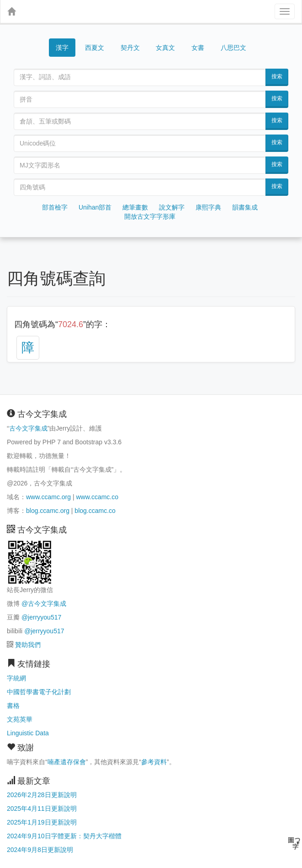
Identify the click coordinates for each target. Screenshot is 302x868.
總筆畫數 (135, 207)
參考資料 (154, 762)
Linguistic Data (28, 733)
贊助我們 (28, 645)
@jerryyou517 (41, 617)
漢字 (62, 48)
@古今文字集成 (44, 604)
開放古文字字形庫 (150, 216)
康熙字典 (208, 207)
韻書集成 (245, 207)
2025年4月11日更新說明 (42, 809)
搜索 (277, 76)
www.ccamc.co (97, 497)
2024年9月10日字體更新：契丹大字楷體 (64, 836)
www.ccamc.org (48, 497)
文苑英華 (20, 719)
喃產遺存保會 (67, 762)
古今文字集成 (28, 428)
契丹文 (130, 48)
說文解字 (172, 207)
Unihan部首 (95, 207)
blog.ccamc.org (48, 511)
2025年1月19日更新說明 (42, 822)
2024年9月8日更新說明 (40, 850)
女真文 (165, 48)
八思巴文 (233, 48)
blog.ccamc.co (95, 511)
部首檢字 (55, 207)
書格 (13, 706)
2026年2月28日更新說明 (42, 795)
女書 (198, 48)
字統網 (16, 678)
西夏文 (95, 48)
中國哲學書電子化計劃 (39, 692)
